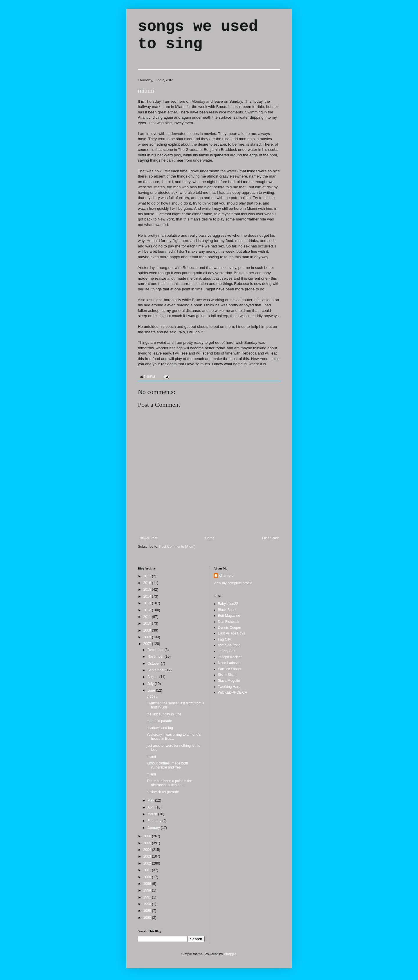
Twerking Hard (229, 687)
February (155, 821)
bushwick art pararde (163, 792)
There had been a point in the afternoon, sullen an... (169, 783)
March (153, 814)
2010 (148, 623)
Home (210, 538)
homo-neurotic (229, 645)
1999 (148, 884)
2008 (148, 637)
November (156, 657)
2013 (148, 603)
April (151, 807)
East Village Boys (231, 633)
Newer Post (148, 538)
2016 (148, 583)
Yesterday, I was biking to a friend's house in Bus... (174, 737)
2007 (148, 644)
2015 (148, 590)
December (156, 650)
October (154, 663)
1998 (148, 890)
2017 (148, 576)
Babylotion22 (228, 604)
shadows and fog (160, 728)
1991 (148, 897)
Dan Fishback (229, 622)
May (151, 800)
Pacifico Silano (229, 669)
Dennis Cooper (230, 628)
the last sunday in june (164, 714)
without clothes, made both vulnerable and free (167, 765)
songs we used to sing (198, 35)
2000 (148, 877)
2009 (148, 630)
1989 (148, 911)
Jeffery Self (227, 651)
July (151, 684)
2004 (148, 850)
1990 (148, 904)
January (154, 828)
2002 (148, 863)
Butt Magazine (229, 616)
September (156, 670)
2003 (148, 856)
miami (146, 90)
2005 (148, 843)
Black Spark (227, 610)
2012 (148, 610)
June (152, 690)
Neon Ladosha (229, 663)
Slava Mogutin (229, 681)
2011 (148, 617)
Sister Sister (227, 675)
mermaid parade (159, 721)
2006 (148, 836)
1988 (148, 918)
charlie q (227, 576)
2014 (148, 596)
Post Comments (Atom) (177, 547)
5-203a (152, 697)
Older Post (270, 538)
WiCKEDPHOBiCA (233, 692)
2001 (148, 870)
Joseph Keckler (230, 657)
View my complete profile (233, 583)
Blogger (230, 954)
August (153, 677)
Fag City (225, 639)
